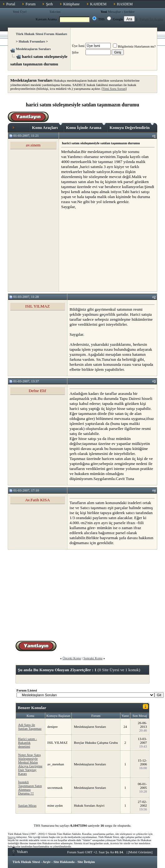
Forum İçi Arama (152, 19)
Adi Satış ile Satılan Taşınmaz (30, 727)
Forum (31, 4)
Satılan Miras (27, 805)
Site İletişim (86, 862)
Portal (11, 4)
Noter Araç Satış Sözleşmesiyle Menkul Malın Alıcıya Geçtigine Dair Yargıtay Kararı (30, 764)
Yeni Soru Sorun (114, 89)
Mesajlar (114, 12)
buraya (12, 837)
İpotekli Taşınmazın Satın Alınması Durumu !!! (30, 788)
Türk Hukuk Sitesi (26, 862)
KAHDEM (98, 4)
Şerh (49, 4)
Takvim (55, 12)
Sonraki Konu (93, 658)
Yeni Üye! (20, 12)
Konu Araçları (47, 126)
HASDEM (125, 4)
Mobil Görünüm (140, 852)
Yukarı (20, 852)
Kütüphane (72, 4)
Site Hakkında (64, 862)
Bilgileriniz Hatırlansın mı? (134, 46)
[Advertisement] (108, 250)
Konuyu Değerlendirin (132, 126)
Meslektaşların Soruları (33, 49)
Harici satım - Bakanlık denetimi (27, 743)
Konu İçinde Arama (86, 126)
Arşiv (47, 862)
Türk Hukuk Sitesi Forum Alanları (41, 34)
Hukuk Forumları (32, 41)
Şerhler (129, 12)
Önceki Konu (72, 658)
